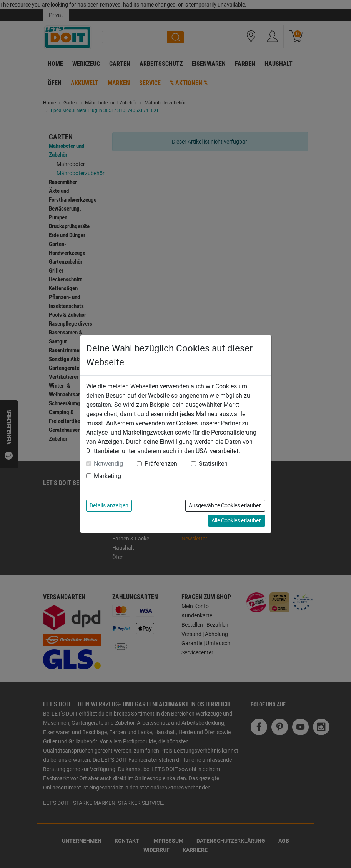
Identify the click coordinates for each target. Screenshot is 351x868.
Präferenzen (161, 464)
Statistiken (213, 464)
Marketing (107, 476)
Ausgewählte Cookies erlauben (225, 505)
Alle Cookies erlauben (237, 520)
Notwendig (108, 464)
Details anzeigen (109, 505)
